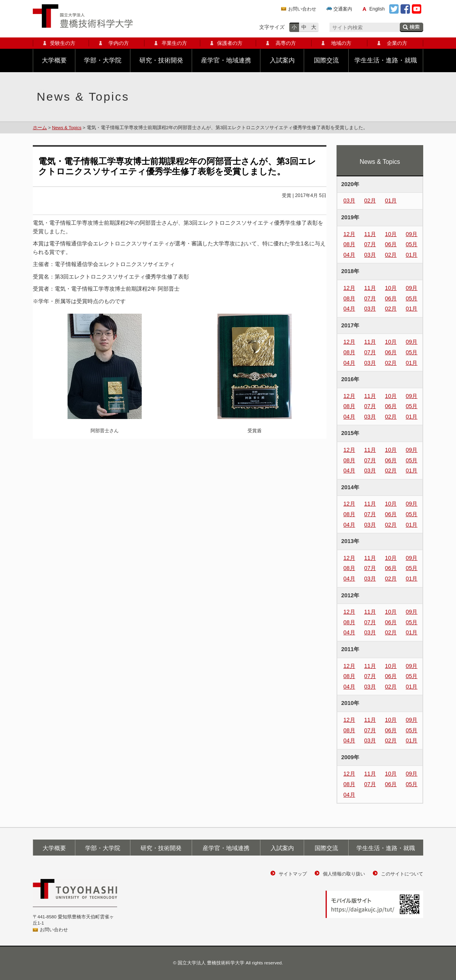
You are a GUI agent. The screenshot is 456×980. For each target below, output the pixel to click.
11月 (370, 234)
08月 (349, 244)
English (377, 9)
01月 (391, 201)
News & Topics (67, 128)
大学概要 (54, 60)
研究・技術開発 (161, 60)
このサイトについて (402, 874)
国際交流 (326, 60)
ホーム (40, 128)
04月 (349, 255)
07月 (370, 244)
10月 (391, 234)
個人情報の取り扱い (344, 874)
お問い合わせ (302, 9)
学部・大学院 (103, 60)
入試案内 (282, 60)
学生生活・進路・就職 (386, 60)
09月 (411, 234)
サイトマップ (293, 874)
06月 (391, 244)
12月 (349, 234)
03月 (349, 201)
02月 (370, 201)
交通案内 (343, 9)
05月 (411, 244)
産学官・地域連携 (226, 60)
